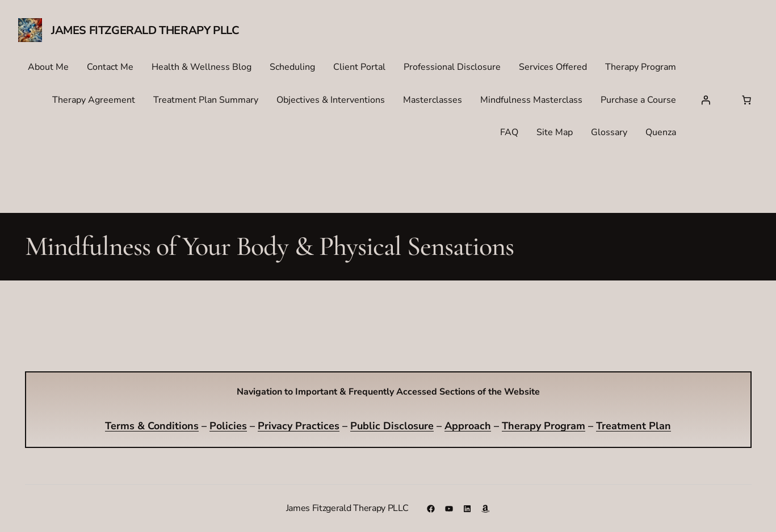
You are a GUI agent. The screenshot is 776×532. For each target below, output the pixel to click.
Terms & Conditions (152, 426)
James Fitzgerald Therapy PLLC (145, 30)
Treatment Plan (634, 426)
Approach (468, 426)
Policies (228, 426)
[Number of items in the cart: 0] (746, 100)
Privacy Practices (299, 426)
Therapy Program (544, 426)
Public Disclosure (392, 426)
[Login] (706, 100)
